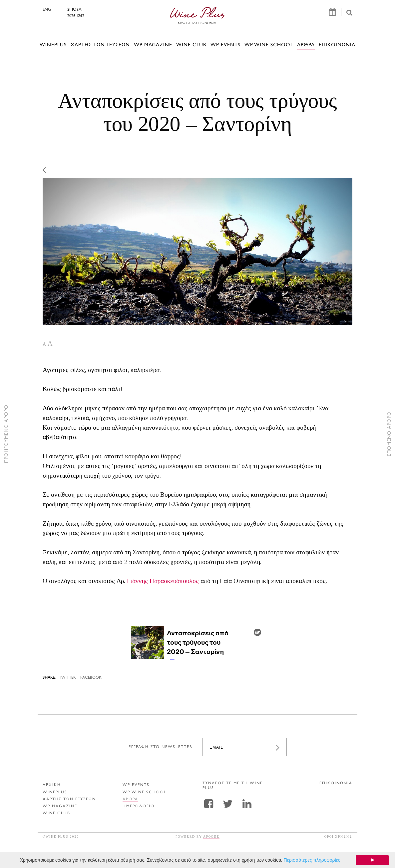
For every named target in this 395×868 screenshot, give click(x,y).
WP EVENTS (225, 45)
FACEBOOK (91, 678)
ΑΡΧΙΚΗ (52, 785)
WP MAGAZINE (153, 45)
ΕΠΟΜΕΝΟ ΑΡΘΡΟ (390, 434)
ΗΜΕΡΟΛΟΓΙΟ (139, 806)
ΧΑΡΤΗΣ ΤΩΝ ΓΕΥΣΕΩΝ (100, 45)
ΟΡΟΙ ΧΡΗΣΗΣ (338, 836)
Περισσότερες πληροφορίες (312, 860)
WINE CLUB (191, 45)
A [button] (44, 344)
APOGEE (211, 836)
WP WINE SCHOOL (269, 45)
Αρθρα (306, 45)
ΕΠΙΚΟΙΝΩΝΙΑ (337, 45)
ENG (47, 10)
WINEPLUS (53, 45)
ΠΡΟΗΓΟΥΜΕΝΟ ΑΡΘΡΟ (6, 434)
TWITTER (67, 678)
